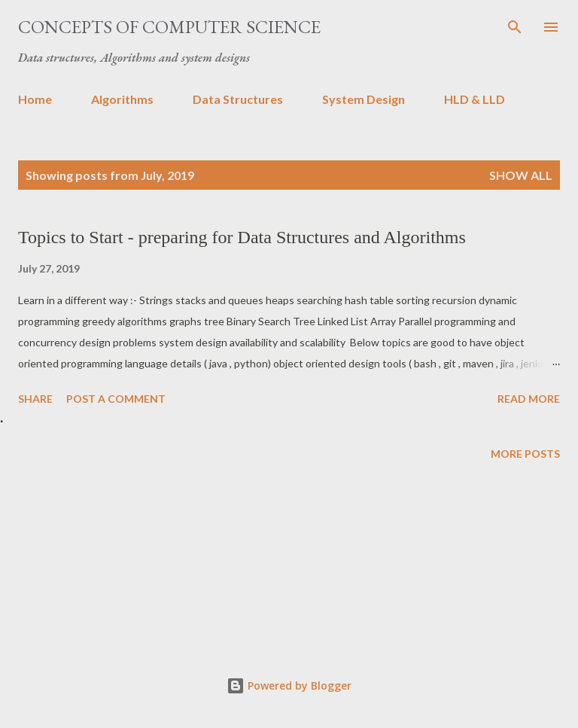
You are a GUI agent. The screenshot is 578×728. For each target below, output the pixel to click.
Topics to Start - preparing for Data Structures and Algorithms (242, 237)
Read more (529, 399)
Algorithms (122, 99)
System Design (364, 99)
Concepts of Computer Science (169, 27)
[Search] (515, 27)
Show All (521, 175)
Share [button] (35, 399)
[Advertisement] (289, 565)
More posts (525, 454)
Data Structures (238, 99)
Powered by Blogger (289, 685)
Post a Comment (116, 399)
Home (35, 99)
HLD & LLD (475, 99)
